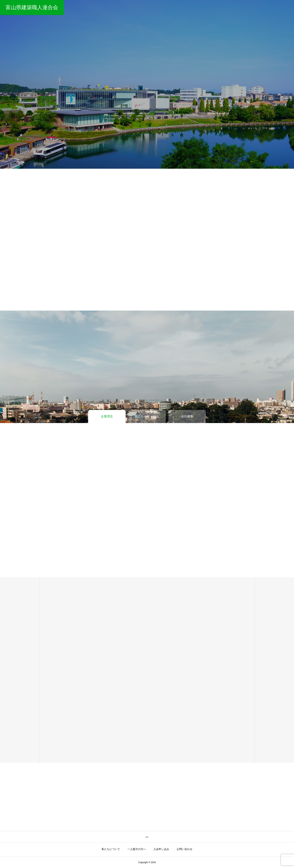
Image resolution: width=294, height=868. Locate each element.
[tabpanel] (147, 84)
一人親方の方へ (225, 7)
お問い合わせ (273, 7)
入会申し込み (250, 7)
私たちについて (199, 7)
